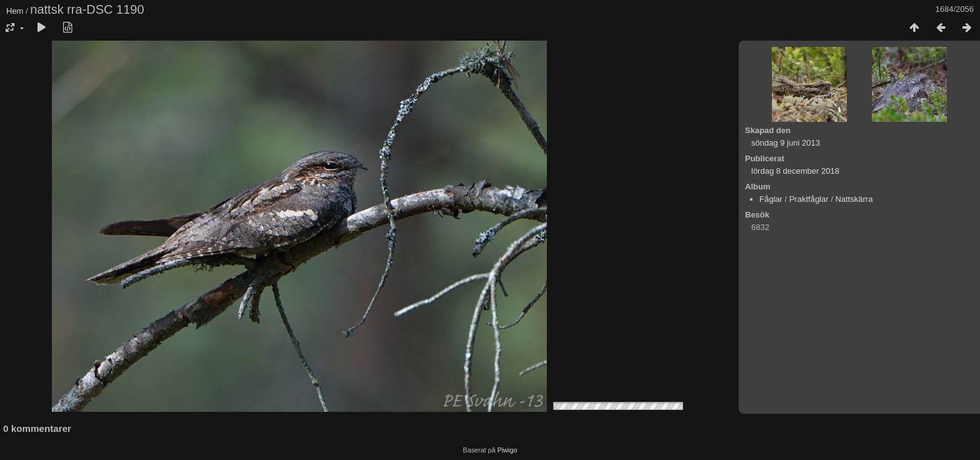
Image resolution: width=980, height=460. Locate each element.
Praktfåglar (809, 199)
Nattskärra (854, 199)
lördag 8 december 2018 (795, 171)
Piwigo (507, 450)
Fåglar (771, 199)
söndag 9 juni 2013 (786, 143)
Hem (15, 11)
